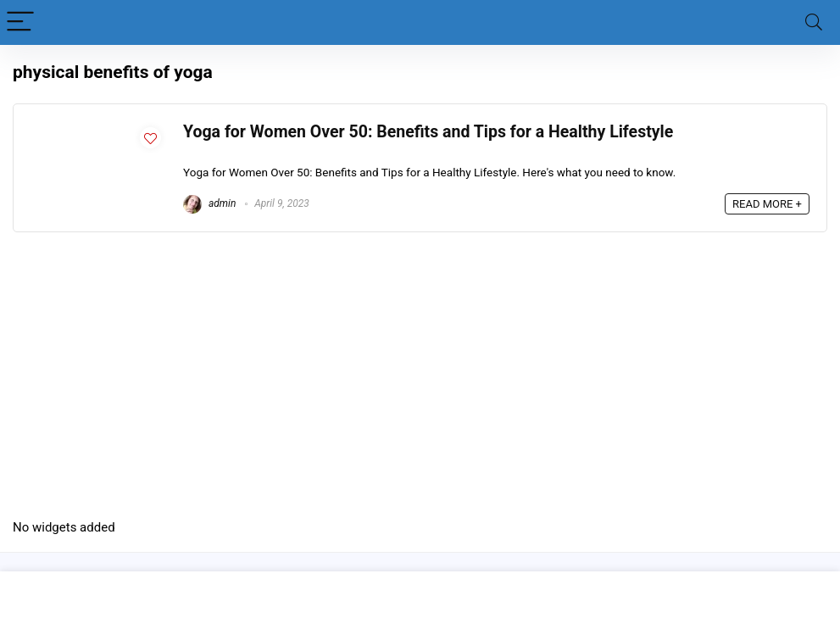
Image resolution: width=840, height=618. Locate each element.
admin (209, 203)
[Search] (814, 22)
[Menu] (20, 22)
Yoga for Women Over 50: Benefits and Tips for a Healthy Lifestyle (428, 132)
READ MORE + (767, 204)
